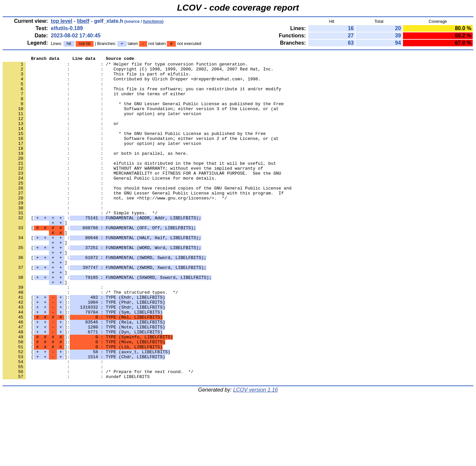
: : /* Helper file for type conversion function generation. (125, 66)
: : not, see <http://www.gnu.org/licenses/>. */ (115, 227)
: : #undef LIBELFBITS (76, 441)
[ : (102, 250)
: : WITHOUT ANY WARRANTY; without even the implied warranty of (133, 191)
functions (153, 21)
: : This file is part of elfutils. (97, 78)
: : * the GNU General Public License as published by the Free (134, 149)
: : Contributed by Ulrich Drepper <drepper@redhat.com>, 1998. (132, 84)
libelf (83, 21)
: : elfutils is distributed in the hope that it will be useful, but (139, 185)
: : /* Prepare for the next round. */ (98, 435)
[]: (84, 346)
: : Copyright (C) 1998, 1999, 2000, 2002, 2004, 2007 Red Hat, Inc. (138, 72)
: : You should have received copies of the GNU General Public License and (147, 215)
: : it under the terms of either (94, 102)
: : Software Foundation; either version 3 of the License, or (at (141, 119)
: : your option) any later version (102, 125)
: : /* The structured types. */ (90, 340)
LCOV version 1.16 (255, 454)
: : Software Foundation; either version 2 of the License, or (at (141, 155)
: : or (61, 137)
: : (54, 90)
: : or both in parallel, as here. (96, 173)
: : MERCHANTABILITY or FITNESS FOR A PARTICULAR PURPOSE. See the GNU (142, 197)
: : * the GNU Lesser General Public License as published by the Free (143, 113)
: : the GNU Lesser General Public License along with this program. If (143, 221)
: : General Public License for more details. (110, 203)
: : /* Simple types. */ (80, 244)
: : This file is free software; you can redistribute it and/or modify (142, 96)
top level (62, 21)
